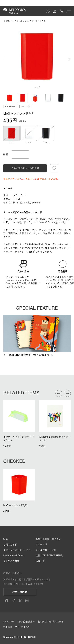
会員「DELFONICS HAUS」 (50, 555)
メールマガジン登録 (46, 550)
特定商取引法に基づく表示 (51, 622)
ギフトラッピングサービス (17, 550)
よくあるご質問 (11, 561)
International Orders (14, 555)
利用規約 (8, 627)
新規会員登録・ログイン (48, 539)
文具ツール (17, 21)
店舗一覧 (40, 561)
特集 (6, 539)
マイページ (41, 545)
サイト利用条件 (22, 627)
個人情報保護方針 (26, 622)
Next (70, 59)
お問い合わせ (20, 592)
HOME (7, 21)
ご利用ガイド (10, 545)
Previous (4, 59)
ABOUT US (9, 622)
